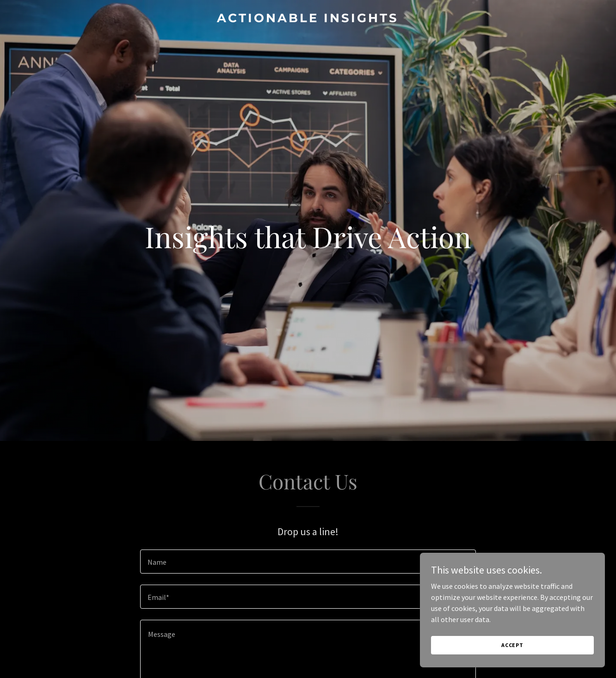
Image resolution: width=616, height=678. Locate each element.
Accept (512, 645)
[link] (308, 19)
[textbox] (308, 562)
